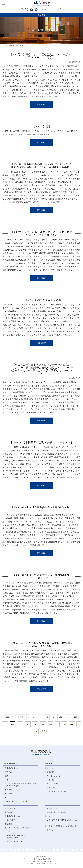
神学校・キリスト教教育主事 (16, 801)
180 (64, 724)
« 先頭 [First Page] (21, 717)
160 (20, 724)
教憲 (7, 776)
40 (47, 717)
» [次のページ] (37, 731)
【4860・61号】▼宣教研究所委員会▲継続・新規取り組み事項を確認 (41, 644)
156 (68, 717)
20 (41, 717)
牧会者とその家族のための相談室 (18, 828)
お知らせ (50, 768)
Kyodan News (53, 784)
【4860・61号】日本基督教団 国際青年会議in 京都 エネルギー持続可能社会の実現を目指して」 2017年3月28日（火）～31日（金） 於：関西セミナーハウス (42, 369)
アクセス (8, 832)
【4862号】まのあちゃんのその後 (41, 300)
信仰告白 (8, 772)
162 (35, 724)
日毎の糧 (50, 780)
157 (76, 717)
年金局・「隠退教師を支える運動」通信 (62, 826)
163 (43, 724)
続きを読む (41, 104)
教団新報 (41, 15)
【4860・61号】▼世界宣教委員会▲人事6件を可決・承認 (41, 509)
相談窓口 (8, 824)
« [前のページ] (28, 717)
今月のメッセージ (54, 776)
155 (60, 717)
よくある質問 (10, 820)
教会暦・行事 (52, 808)
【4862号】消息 (42, 126)
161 (28, 724)
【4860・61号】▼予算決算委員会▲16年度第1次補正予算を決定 (42, 577)
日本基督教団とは (10, 763)
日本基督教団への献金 (14, 816)
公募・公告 (51, 787)
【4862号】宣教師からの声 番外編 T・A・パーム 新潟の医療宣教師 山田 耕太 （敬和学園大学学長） (43, 166)
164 (50, 724)
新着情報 (49, 763)
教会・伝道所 (10, 808)
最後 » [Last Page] (44, 731)
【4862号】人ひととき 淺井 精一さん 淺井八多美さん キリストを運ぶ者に (41, 234)
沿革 (7, 780)
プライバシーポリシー (14, 842)
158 (5, 724)
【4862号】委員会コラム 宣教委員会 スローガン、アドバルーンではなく (41, 56)
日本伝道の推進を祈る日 (56, 791)
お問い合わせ (52, 830)
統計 (7, 797)
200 (72, 724)
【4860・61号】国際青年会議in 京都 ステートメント (41, 442)
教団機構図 (9, 790)
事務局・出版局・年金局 (56, 812)
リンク (49, 816)
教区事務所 (9, 812)
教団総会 (8, 794)
